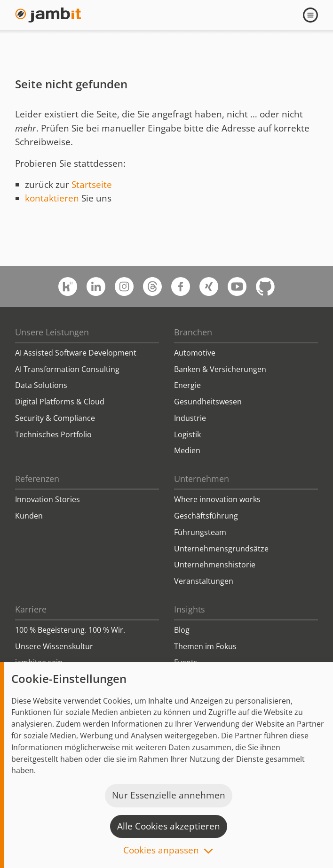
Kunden (29, 516)
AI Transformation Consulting (67, 369)
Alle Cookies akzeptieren (169, 826)
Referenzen (37, 479)
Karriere (31, 609)
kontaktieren (52, 198)
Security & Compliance (55, 418)
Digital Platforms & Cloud (60, 402)
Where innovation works (217, 499)
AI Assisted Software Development (76, 353)
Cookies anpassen (161, 851)
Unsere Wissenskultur (54, 646)
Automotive (195, 353)
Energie (187, 385)
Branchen (193, 332)
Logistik (187, 434)
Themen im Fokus (205, 646)
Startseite (92, 185)
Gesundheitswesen (208, 402)
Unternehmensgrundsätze (221, 549)
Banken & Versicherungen (220, 369)
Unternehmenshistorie (215, 565)
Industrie (190, 418)
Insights (190, 609)
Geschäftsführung (206, 516)
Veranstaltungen (204, 581)
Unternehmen (202, 479)
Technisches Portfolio (53, 434)
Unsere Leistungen (52, 332)
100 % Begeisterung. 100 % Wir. (70, 630)
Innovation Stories (48, 499)
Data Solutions (41, 385)
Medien (187, 450)
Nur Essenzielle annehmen (169, 795)
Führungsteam (200, 532)
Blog (182, 630)
